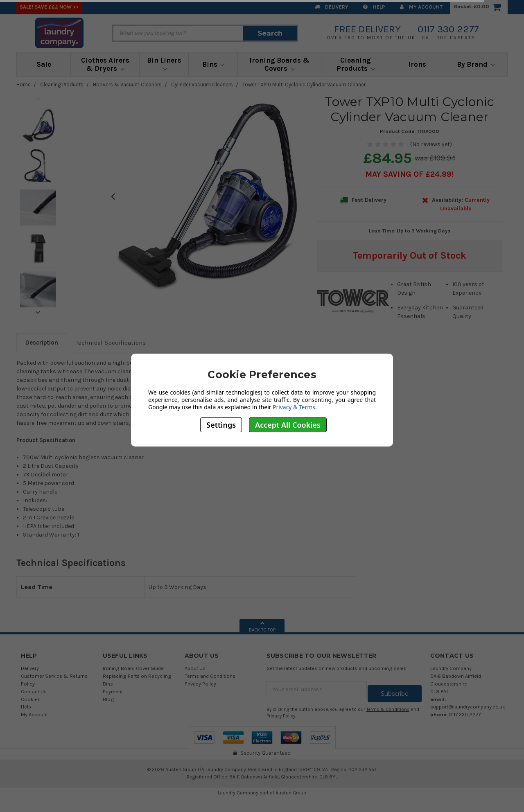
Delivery (331, 7)
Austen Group (291, 789)
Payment (113, 691)
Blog (108, 699)
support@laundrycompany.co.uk (468, 707)
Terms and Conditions (210, 676)
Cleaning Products (356, 64)
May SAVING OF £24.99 (408, 174)
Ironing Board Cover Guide (133, 668)
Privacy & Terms (294, 407)
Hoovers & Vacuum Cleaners (127, 85)
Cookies (31, 699)
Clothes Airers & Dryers (105, 64)
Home (24, 85)
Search (270, 33)
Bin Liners (164, 63)
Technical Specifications (111, 343)
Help (374, 7)
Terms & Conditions (388, 705)
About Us (195, 668)
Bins (213, 64)
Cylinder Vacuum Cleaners (202, 85)
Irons (417, 64)
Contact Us (34, 691)
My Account (421, 7)
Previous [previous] (38, 98)
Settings (221, 425)
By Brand (476, 64)
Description (42, 343)
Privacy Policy (200, 684)
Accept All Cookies (288, 425)
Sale (44, 64)
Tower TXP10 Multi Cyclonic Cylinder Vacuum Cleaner (304, 85)
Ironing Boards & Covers (279, 64)
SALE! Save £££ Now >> (49, 7)
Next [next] (38, 312)
